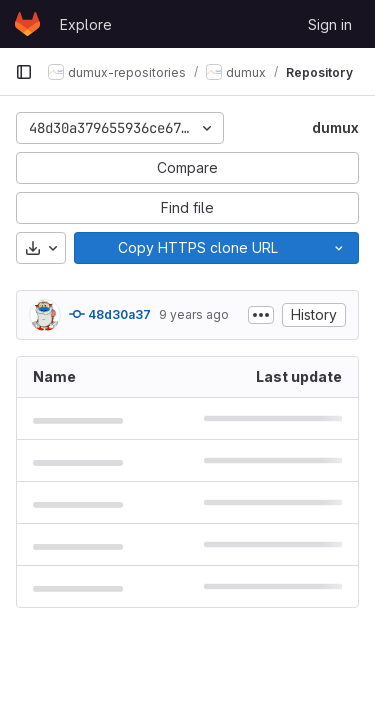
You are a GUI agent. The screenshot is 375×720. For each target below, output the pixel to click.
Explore (86, 24)
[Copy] (197, 248)
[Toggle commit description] (261, 315)
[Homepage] (27, 24)
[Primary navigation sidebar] (24, 72)
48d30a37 (110, 314)
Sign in (330, 24)
